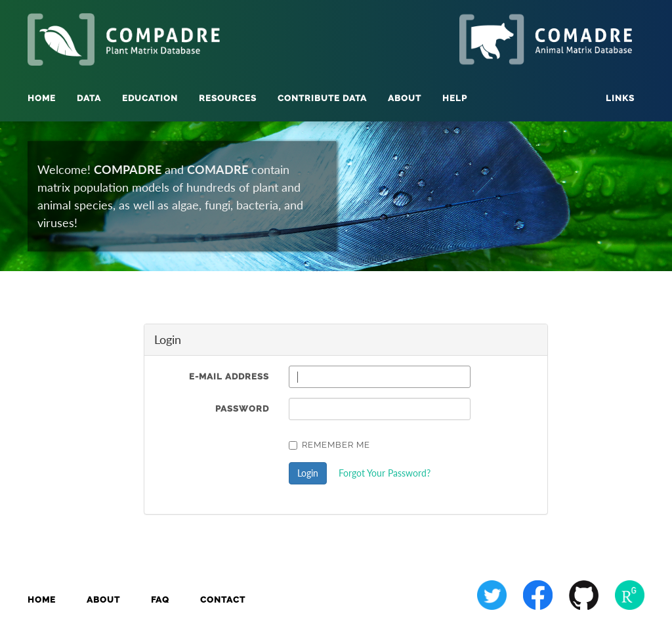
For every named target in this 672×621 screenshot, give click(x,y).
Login (308, 473)
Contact (223, 600)
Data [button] (89, 98)
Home (42, 98)
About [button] (405, 98)
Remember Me (329, 445)
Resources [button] (228, 98)
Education (150, 98)
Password (242, 409)
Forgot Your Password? (385, 473)
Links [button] (620, 98)
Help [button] (455, 98)
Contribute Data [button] (322, 98)
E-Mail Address (229, 376)
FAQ (160, 600)
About (103, 600)
